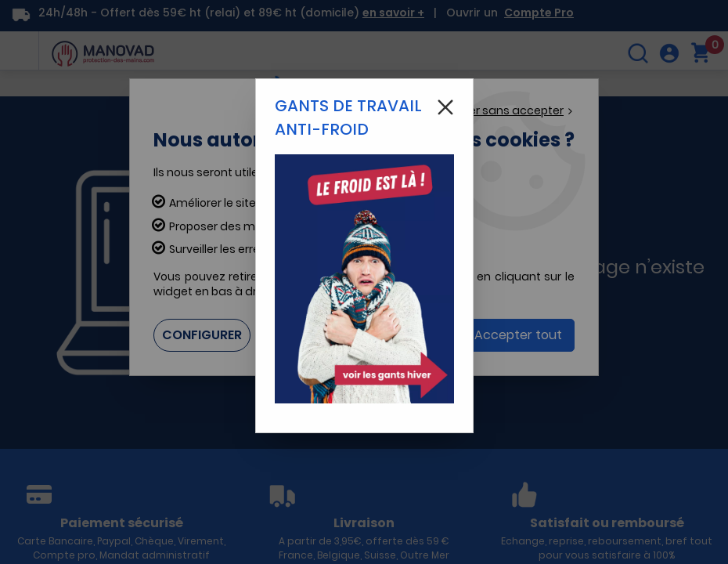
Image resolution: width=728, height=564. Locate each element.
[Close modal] (445, 107)
